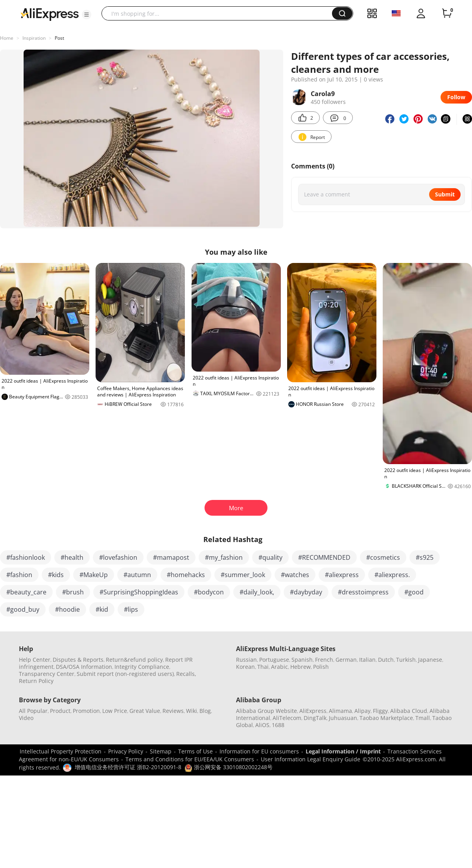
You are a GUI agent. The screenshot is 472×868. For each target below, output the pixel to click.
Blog (205, 711)
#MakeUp (94, 575)
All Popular (33, 711)
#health (72, 557)
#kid (102, 609)
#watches (295, 575)
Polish (321, 667)
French (324, 660)
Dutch (386, 660)
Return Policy (36, 681)
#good (414, 592)
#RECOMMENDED (324, 557)
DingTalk (315, 718)
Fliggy (380, 711)
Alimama (340, 711)
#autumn (137, 575)
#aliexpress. (392, 575)
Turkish (406, 660)
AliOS (262, 725)
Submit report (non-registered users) (125, 674)
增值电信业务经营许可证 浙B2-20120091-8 (128, 767)
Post (59, 38)
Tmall (423, 718)
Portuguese (274, 660)
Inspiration (34, 38)
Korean (245, 667)
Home (7, 38)
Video (26, 718)
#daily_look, (257, 592)
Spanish (302, 660)
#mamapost (171, 557)
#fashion (19, 575)
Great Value (145, 711)
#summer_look (243, 575)
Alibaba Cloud (409, 711)
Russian (246, 660)
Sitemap (161, 751)
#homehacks (186, 575)
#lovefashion (118, 557)
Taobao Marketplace (386, 718)
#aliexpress (342, 575)
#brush (73, 592)
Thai (263, 667)
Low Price (115, 711)
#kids (56, 575)
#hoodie (67, 609)
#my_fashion (224, 557)
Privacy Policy (126, 751)
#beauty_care (26, 592)
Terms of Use (195, 751)
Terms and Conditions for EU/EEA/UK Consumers (190, 759)
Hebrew (301, 667)
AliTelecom (287, 718)
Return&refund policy (134, 660)
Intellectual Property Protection (61, 751)
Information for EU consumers (259, 751)
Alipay (362, 711)
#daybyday (306, 592)
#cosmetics (383, 557)
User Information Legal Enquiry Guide (311, 759)
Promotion (86, 711)
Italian (367, 660)
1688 (278, 725)
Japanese (430, 660)
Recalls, (186, 674)
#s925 (425, 557)
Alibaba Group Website (266, 711)
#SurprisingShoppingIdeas (139, 592)
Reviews (173, 711)
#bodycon (209, 592)
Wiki (192, 711)
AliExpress (313, 711)
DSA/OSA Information (84, 667)
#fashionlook (26, 557)
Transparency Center (47, 674)
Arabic (279, 667)
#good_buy (23, 609)
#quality (270, 557)
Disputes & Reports (78, 660)
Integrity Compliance (142, 667)
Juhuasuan (343, 718)
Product (60, 711)
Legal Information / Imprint (343, 751)
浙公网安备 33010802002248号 (229, 767)
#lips (131, 609)
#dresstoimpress (363, 592)
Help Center (35, 660)
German (346, 660)
